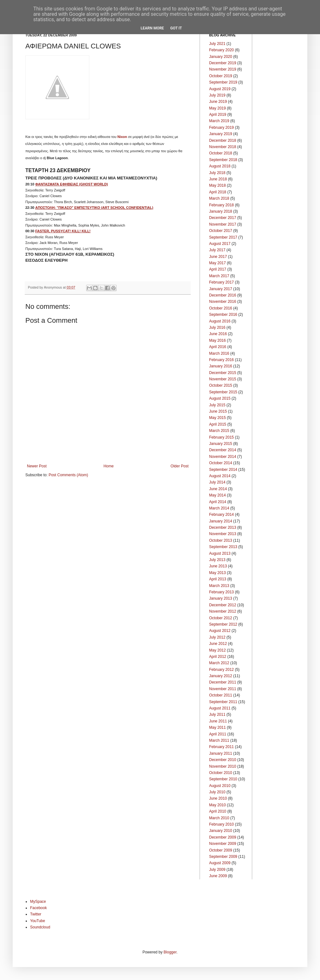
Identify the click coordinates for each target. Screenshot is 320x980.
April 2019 (218, 115)
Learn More (152, 28)
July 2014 (217, 482)
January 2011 (221, 753)
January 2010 (221, 831)
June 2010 (218, 798)
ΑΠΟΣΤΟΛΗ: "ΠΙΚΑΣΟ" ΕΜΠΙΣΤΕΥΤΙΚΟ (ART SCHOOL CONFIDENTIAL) (94, 208)
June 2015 (218, 411)
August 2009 (220, 863)
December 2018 (223, 140)
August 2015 (220, 398)
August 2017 (220, 244)
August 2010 (220, 786)
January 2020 (221, 57)
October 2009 (221, 850)
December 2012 (223, 605)
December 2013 (223, 527)
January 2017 (221, 289)
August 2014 (220, 476)
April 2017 (218, 269)
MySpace (38, 902)
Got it (176, 28)
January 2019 (221, 134)
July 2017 (217, 250)
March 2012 (219, 663)
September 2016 (223, 315)
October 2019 (221, 76)
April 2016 (218, 347)
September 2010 (223, 779)
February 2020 (221, 50)
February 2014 (221, 515)
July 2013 (217, 560)
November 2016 (223, 302)
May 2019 (218, 108)
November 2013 (223, 534)
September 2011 (223, 702)
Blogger (170, 952)
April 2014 (218, 502)
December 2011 (223, 682)
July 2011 (217, 715)
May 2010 (218, 805)
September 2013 (223, 547)
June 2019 (218, 102)
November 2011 (223, 689)
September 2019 (223, 82)
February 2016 (221, 360)
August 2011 (220, 708)
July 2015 (217, 405)
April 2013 (218, 579)
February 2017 (221, 282)
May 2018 (218, 185)
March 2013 (219, 586)
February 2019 (221, 128)
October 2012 (221, 618)
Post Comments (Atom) (68, 475)
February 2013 (221, 592)
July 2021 (217, 44)
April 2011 (218, 734)
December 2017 (223, 218)
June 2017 (218, 257)
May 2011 (218, 727)
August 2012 (220, 631)
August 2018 (220, 166)
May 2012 (218, 650)
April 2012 (218, 657)
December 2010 (223, 760)
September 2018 (223, 160)
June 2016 (218, 334)
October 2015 (221, 385)
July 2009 (217, 870)
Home (109, 466)
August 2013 (220, 553)
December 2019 (223, 63)
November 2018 (223, 147)
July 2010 (217, 792)
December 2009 (223, 837)
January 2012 (221, 676)
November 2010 (223, 766)
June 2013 (218, 566)
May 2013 (218, 573)
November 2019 (223, 69)
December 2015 (223, 373)
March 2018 (219, 198)
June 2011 (218, 721)
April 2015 (218, 424)
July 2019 (217, 95)
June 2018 (218, 179)
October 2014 (221, 463)
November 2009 (223, 844)
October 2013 (221, 540)
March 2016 (219, 353)
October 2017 (221, 231)
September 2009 (223, 857)
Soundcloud (40, 927)
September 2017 (223, 237)
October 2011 (221, 695)
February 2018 (221, 205)
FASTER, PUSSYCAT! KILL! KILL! (63, 231)
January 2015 (221, 444)
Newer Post (37, 466)
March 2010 (219, 818)
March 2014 (219, 508)
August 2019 (220, 89)
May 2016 (218, 340)
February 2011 (221, 747)
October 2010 (221, 773)
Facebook (38, 908)
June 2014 (218, 489)
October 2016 (221, 308)
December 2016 (223, 295)
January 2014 (221, 521)
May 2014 (218, 495)
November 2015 (223, 379)
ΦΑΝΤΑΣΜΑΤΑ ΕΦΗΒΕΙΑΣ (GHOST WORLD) (71, 184)
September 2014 (223, 470)
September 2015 (223, 392)
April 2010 (218, 811)
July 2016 (217, 328)
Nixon (122, 137)
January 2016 (221, 366)
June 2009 (218, 876)
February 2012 (221, 670)
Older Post (179, 466)
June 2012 (218, 644)
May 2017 (218, 263)
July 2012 (217, 637)
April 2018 (218, 192)
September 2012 (223, 624)
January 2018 (221, 211)
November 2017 (223, 224)
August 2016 (220, 321)
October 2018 (221, 153)
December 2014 (223, 450)
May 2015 (218, 418)
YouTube (38, 921)
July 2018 (217, 173)
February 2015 (221, 437)
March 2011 (219, 740)
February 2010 (221, 824)
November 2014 (223, 457)
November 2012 (223, 611)
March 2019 (219, 121)
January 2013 (221, 598)
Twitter (36, 914)
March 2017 (219, 276)
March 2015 (219, 431)
